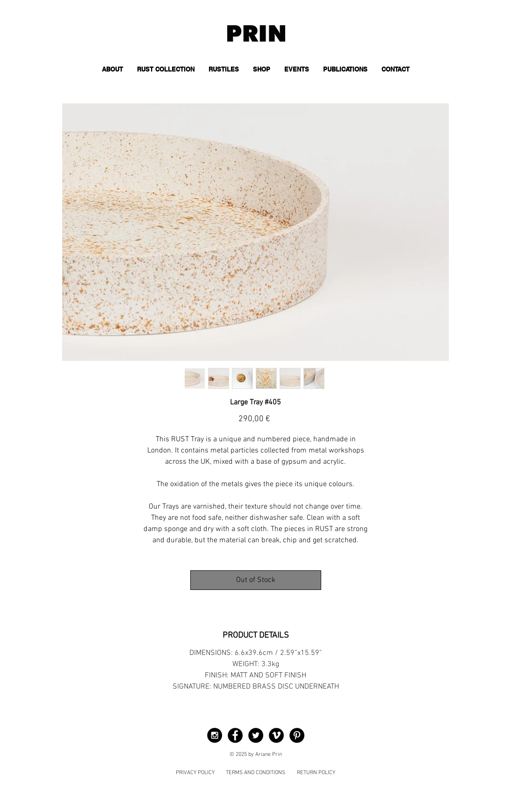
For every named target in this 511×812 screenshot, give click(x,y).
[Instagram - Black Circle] (215, 735)
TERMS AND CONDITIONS (255, 773)
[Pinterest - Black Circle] (297, 735)
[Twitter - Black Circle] (256, 735)
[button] (166, 69)
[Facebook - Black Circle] (235, 735)
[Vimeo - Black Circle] (276, 735)
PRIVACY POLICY (195, 773)
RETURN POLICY (316, 773)
